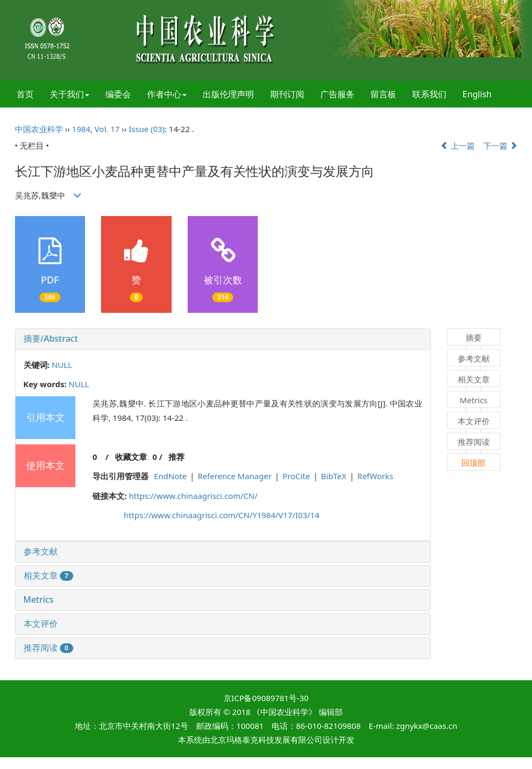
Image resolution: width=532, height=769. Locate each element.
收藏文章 (131, 457)
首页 (25, 94)
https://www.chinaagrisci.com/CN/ (193, 496)
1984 (81, 129)
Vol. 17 (107, 129)
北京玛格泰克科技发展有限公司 (266, 740)
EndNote (170, 476)
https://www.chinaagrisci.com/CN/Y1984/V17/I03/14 (221, 515)
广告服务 (337, 94)
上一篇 (458, 145)
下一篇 (500, 145)
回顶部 (473, 463)
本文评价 (41, 624)
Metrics (39, 599)
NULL (62, 365)
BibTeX (333, 476)
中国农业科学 (39, 129)
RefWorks (375, 476)
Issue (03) (147, 129)
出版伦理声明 (228, 94)
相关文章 (48, 575)
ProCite (296, 476)
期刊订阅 (287, 94)
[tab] (223, 339)
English (477, 94)
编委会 (118, 94)
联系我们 (429, 94)
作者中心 (167, 94)
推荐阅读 (48, 648)
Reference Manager (235, 476)
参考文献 (41, 551)
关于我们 (70, 94)
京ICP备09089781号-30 (266, 698)
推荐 (176, 457)
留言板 (383, 94)
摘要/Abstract (51, 339)
